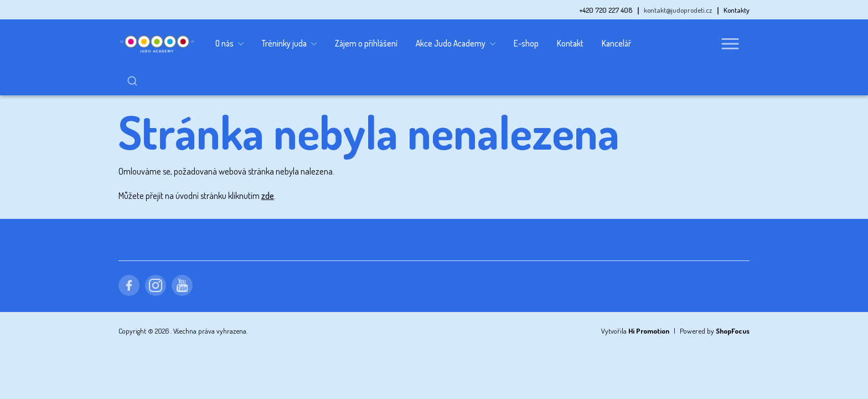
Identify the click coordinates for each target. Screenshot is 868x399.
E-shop (526, 43)
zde (268, 168)
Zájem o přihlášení (366, 43)
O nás (229, 44)
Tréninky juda (289, 44)
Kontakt (570, 43)
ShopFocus (733, 303)
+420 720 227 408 (606, 10)
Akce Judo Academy (456, 44)
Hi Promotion (649, 303)
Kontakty (737, 10)
